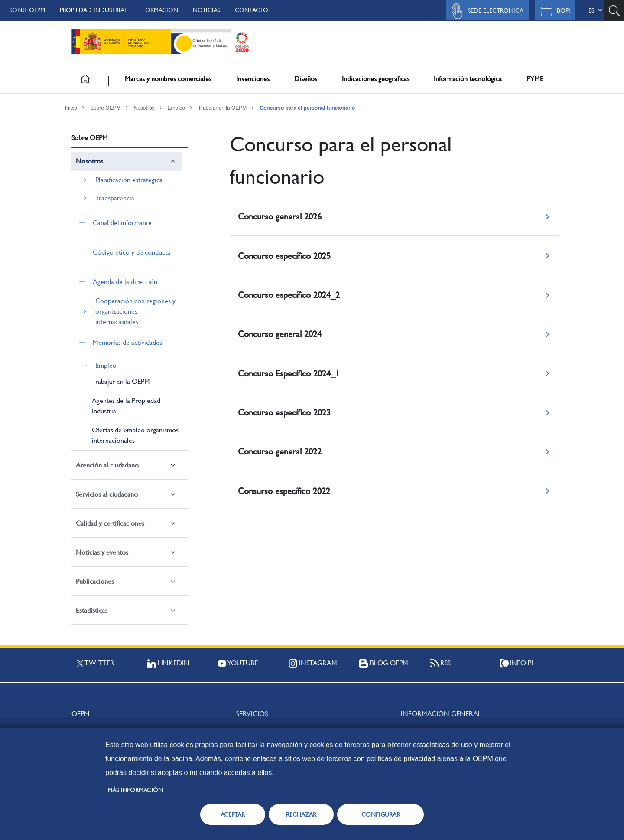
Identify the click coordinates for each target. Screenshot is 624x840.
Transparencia (115, 198)
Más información (135, 790)
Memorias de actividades (127, 342)
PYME (535, 79)
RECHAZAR (301, 814)
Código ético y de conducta (132, 252)
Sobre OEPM (27, 10)
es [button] (595, 10)
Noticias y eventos (102, 552)
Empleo (176, 108)
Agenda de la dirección (125, 282)
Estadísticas (92, 610)
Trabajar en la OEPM (222, 108)
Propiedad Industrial (94, 10)
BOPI (553, 11)
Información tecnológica (468, 79)
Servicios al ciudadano (107, 494)
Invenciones (253, 79)
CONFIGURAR (381, 814)
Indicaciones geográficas (376, 79)
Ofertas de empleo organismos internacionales (135, 435)
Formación (160, 10)
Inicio (71, 108)
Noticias (206, 10)
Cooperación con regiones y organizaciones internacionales (135, 311)
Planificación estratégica (129, 180)
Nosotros (144, 108)
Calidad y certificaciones (110, 523)
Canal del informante (122, 223)
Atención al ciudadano (107, 465)
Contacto (252, 10)
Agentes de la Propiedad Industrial (126, 406)
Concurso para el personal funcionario (307, 108)
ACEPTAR (233, 814)
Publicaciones (95, 581)
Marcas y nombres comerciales (168, 79)
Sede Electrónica (485, 11)
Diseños (306, 79)
